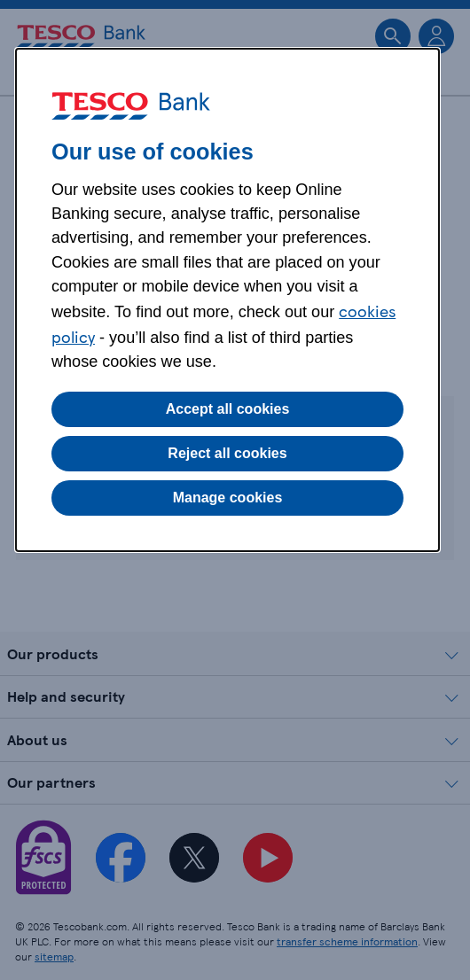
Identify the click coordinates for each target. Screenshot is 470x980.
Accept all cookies (228, 409)
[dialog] (227, 300)
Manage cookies (228, 498)
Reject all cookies (227, 453)
